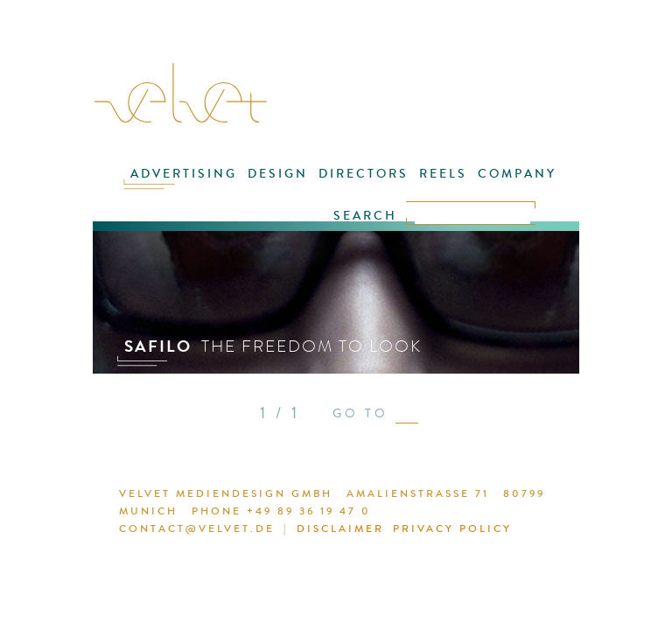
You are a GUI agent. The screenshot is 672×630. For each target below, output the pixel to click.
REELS (443, 174)
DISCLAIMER (340, 528)
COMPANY (517, 174)
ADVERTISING (184, 174)
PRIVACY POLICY (452, 528)
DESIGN (278, 174)
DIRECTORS (364, 174)
